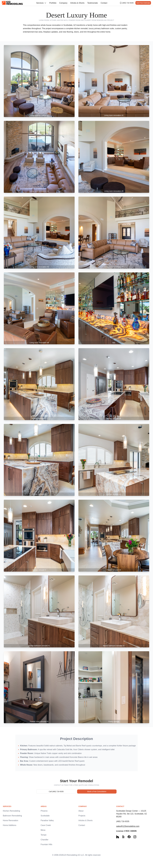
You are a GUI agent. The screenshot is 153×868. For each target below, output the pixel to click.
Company (63, 3)
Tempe (44, 835)
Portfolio (53, 3)
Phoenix (44, 811)
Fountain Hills (46, 844)
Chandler (45, 840)
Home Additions (10, 825)
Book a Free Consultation (97, 792)
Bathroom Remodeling (12, 816)
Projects (82, 816)
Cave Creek (46, 825)
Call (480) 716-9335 (56, 792)
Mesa (43, 830)
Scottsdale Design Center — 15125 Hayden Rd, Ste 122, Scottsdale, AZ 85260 (131, 814)
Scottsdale (45, 816)
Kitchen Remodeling (11, 811)
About (81, 811)
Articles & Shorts (77, 3)
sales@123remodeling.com (128, 826)
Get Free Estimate (143, 3)
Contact (104, 3)
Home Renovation (11, 820)
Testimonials (93, 3)
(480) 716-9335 (127, 3)
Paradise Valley (47, 820)
